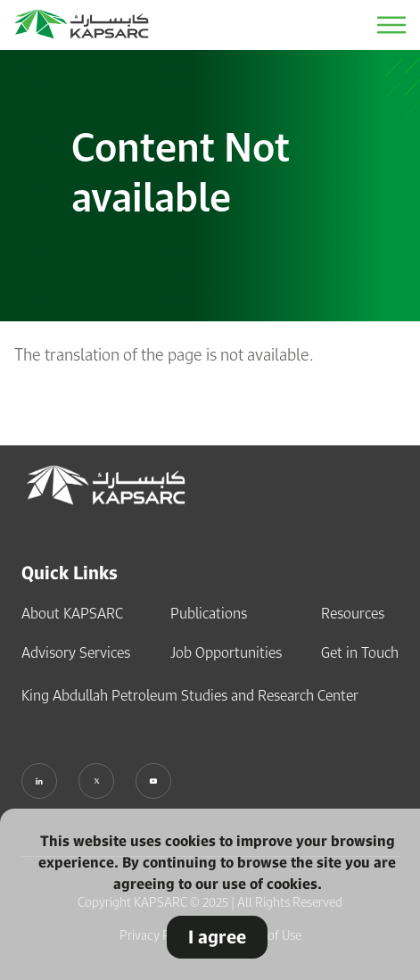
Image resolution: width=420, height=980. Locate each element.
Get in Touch (360, 652)
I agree (217, 937)
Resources (353, 613)
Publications (209, 613)
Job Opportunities (226, 652)
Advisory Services (76, 652)
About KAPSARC (72, 613)
